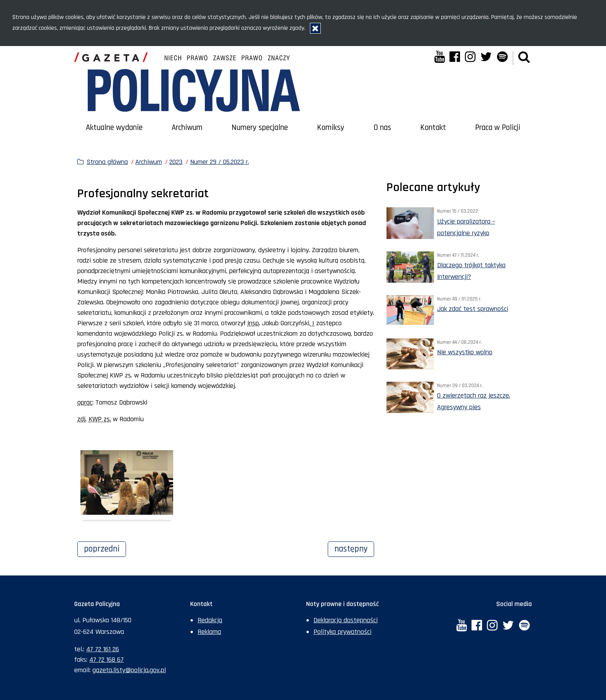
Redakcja (210, 620)
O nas (382, 128)
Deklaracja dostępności (346, 620)
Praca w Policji (498, 128)
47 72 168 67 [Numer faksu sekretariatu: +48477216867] (106, 660)
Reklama (209, 632)
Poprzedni (105, 548)
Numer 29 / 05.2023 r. (220, 162)
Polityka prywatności (342, 632)
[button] (524, 58)
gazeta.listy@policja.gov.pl (129, 670)
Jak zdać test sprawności (473, 309)
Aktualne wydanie (114, 128)
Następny (354, 548)
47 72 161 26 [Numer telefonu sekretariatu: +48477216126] (103, 649)
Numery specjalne (260, 128)
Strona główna (107, 162)
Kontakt (433, 128)
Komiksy (331, 128)
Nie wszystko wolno (465, 352)
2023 (176, 162)
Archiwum (187, 128)
